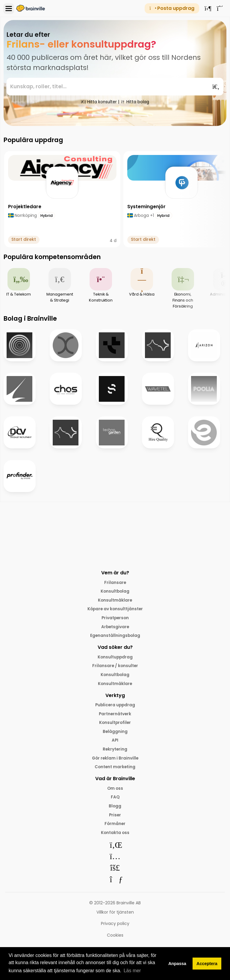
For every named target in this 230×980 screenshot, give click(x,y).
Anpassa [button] (177, 964)
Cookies (115, 939)
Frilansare (115, 582)
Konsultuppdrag (115, 658)
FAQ (115, 801)
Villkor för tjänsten (115, 916)
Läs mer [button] (132, 971)
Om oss (115, 792)
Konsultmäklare (115, 600)
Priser (115, 818)
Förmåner (115, 827)
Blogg (115, 809)
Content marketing (115, 770)
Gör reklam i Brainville (115, 761)
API (115, 743)
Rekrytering (115, 752)
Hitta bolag (135, 102)
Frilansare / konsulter (115, 667)
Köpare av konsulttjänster (115, 609)
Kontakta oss (115, 837)
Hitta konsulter (99, 102)
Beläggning (115, 734)
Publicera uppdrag (115, 707)
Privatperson (115, 618)
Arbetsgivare (115, 627)
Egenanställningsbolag (115, 637)
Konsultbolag (115, 591)
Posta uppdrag (172, 8)
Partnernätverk (115, 716)
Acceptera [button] (207, 964)
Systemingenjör (147, 207)
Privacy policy (115, 928)
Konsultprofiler (115, 725)
